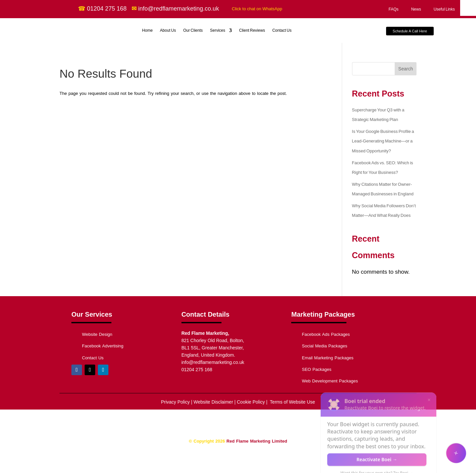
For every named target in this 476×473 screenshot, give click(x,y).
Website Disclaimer (214, 402)
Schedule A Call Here (410, 31)
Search (406, 69)
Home (147, 30)
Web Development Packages (330, 381)
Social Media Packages (324, 346)
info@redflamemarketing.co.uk (213, 362)
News (416, 9)
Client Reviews (252, 30)
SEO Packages (317, 369)
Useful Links (444, 9)
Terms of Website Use (292, 402)
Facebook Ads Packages (326, 334)
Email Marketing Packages (328, 358)
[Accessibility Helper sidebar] (468, 8)
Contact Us (282, 30)
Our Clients (193, 30)
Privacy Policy (175, 402)
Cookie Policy (250, 402)
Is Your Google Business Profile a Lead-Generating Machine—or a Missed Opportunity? (383, 141)
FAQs (394, 9)
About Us (168, 30)
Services (218, 30)
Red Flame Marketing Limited (257, 441)
